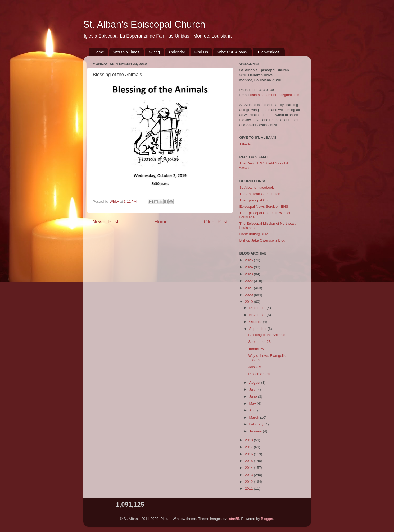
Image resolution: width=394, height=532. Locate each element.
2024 (249, 267)
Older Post (216, 222)
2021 (249, 288)
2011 (249, 489)
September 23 (259, 342)
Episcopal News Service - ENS (264, 207)
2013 (249, 475)
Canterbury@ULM (254, 234)
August (255, 383)
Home (99, 52)
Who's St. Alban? (232, 52)
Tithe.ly (245, 144)
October (256, 322)
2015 (249, 461)
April (253, 410)
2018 (249, 440)
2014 (249, 468)
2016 (249, 454)
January (256, 431)
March (255, 417)
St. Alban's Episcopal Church (144, 24)
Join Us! (255, 367)
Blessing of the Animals (267, 335)
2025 (249, 260)
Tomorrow (256, 349)
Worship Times (126, 52)
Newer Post (106, 222)
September (259, 329)
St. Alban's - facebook (257, 188)
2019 (249, 302)
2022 (249, 281)
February (257, 424)
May (253, 403)
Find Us (201, 52)
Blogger (267, 519)
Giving (154, 52)
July (253, 389)
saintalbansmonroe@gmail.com (275, 95)
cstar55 (233, 519)
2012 (249, 482)
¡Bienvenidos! (269, 52)
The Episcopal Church (257, 200)
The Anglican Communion (260, 194)
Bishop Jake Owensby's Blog (262, 240)
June (254, 397)
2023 (249, 274)
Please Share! (259, 374)
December (258, 308)
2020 (249, 295)
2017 (249, 447)
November (258, 315)
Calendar (177, 52)
